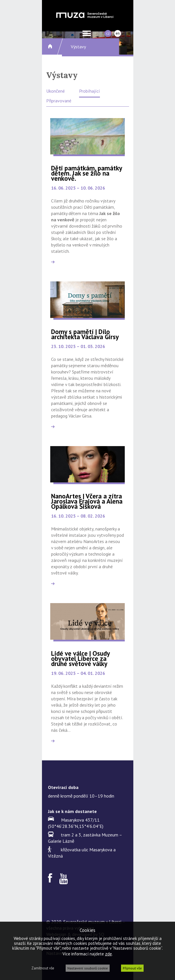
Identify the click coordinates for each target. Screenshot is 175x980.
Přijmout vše (132, 968)
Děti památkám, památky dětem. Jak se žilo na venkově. (87, 173)
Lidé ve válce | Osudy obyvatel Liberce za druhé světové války (80, 658)
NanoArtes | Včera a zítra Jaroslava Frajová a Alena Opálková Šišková (87, 501)
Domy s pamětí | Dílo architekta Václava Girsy (85, 334)
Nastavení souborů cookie (88, 968)
